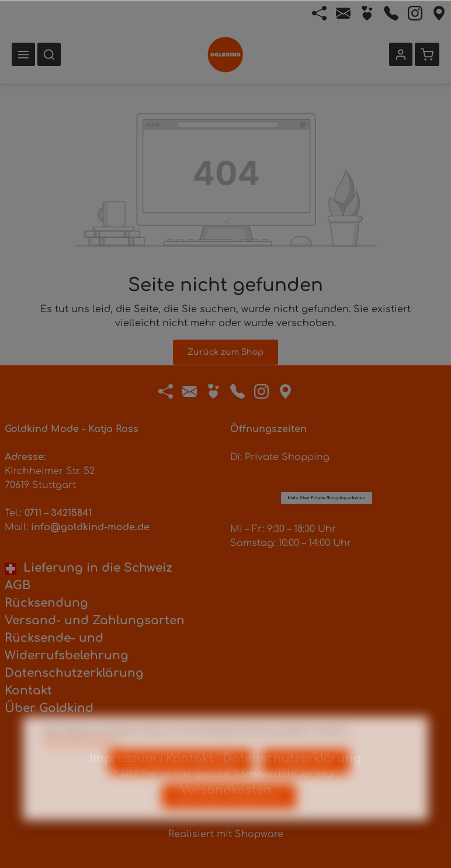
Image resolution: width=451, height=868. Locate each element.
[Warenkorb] (427, 54)
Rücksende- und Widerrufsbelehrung (67, 647)
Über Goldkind (49, 708)
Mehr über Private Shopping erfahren (327, 433)
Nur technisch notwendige (181, 781)
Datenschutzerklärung (74, 673)
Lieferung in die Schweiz (89, 568)
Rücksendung (46, 603)
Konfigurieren (306, 781)
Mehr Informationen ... (84, 760)
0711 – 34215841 (58, 513)
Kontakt (28, 691)
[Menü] (23, 54)
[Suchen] (49, 54)
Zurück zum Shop (225, 352)
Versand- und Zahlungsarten (95, 620)
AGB (18, 585)
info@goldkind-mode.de (90, 527)
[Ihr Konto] (401, 54)
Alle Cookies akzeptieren (229, 815)
